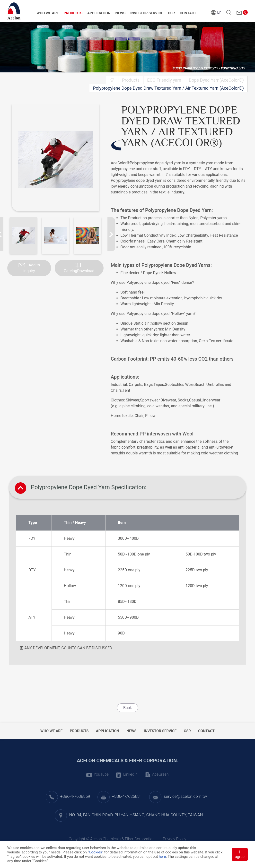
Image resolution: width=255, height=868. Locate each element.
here (162, 857)
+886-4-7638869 (75, 796)
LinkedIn (130, 774)
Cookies (96, 852)
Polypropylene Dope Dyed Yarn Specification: (89, 487)
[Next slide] (111, 234)
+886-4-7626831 (127, 796)
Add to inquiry (32, 268)
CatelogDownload (79, 271)
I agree (240, 854)
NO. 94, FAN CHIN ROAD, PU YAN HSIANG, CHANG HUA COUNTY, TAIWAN (136, 815)
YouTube (101, 774)
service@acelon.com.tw (185, 796)
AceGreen (160, 774)
